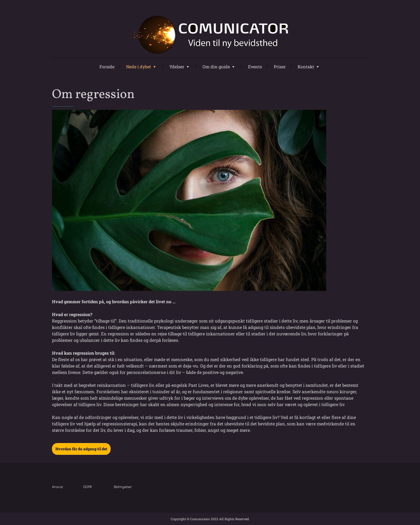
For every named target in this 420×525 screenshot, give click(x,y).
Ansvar (58, 487)
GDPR (87, 487)
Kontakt (306, 67)
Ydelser (177, 67)
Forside (107, 67)
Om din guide (216, 67)
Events (255, 67)
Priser (280, 67)
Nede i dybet (139, 67)
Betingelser (123, 487)
